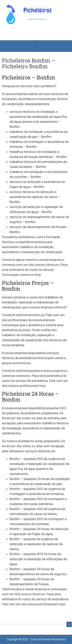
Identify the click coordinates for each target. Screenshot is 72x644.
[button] (36, 46)
